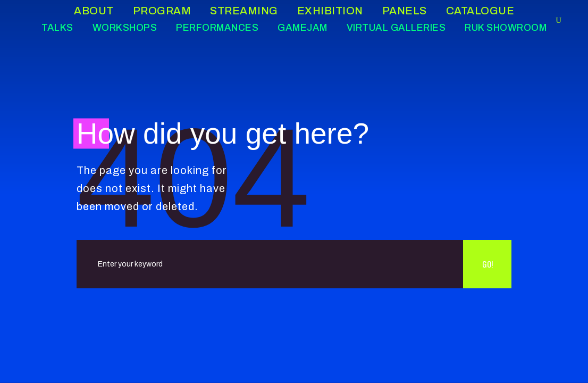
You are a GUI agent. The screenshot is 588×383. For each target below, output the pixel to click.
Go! (488, 264)
